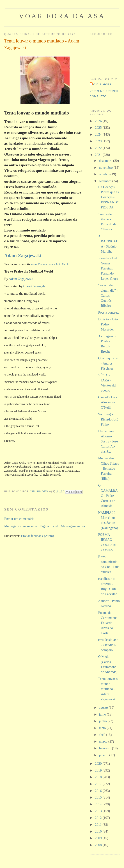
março (104, 741)
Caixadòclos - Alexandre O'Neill (107, 402)
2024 (99, 134)
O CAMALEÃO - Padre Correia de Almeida (108, 496)
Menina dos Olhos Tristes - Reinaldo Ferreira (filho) (108, 468)
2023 (99, 141)
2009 (99, 838)
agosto (104, 708)
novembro (106, 167)
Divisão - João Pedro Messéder (108, 324)
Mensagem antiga (73, 526)
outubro (105, 174)
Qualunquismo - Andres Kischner (108, 363)
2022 (99, 148)
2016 (99, 791)
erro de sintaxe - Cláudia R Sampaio (108, 645)
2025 (99, 128)
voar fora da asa (62, 16)
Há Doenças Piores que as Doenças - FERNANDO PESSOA (109, 197)
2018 (99, 777)
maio (103, 728)
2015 (99, 797)
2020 (99, 764)
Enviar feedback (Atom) (37, 536)
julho (103, 714)
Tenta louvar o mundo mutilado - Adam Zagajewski (108, 689)
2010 (99, 831)
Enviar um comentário (19, 519)
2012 (99, 818)
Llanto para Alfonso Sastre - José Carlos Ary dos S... (108, 441)
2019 (99, 770)
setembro (106, 181)
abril (103, 735)
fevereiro (106, 748)
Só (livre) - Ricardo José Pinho (108, 419)
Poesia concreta (109, 312)
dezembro (106, 161)
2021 (99, 155)
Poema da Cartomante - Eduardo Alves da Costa (108, 623)
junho (103, 721)
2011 (99, 825)
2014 (99, 804)
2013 (99, 811)
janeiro (104, 755)
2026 (99, 121)
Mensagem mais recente (20, 526)
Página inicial (49, 526)
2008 (99, 845)
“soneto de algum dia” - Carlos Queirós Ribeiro (108, 295)
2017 (99, 784)
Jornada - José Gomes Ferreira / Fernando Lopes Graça (108, 268)
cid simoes (102, 84)
